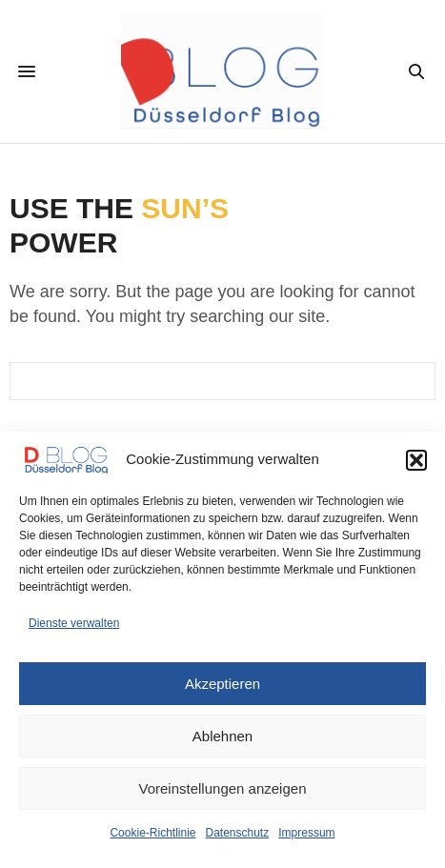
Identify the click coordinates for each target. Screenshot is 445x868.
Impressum (306, 833)
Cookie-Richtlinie (152, 833)
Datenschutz (238, 833)
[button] (416, 460)
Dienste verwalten (74, 623)
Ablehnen (222, 736)
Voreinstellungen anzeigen (223, 788)
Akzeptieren (222, 684)
